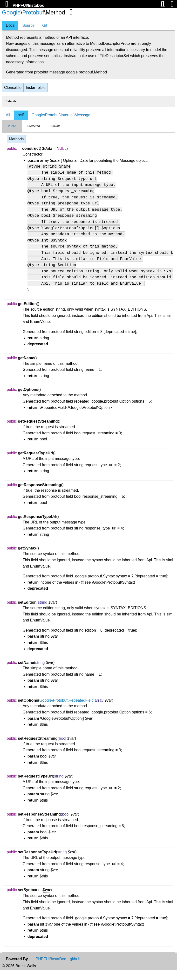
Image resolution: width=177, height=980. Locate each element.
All (8, 115)
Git (45, 25)
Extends (11, 101)
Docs (10, 25)
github (75, 969)
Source (28, 25)
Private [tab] (56, 126)
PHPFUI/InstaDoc (28, 5)
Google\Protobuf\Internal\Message (61, 115)
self (21, 115)
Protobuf (33, 12)
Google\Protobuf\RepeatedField (66, 710)
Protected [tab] (34, 126)
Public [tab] (12, 126)
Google (11, 12)
